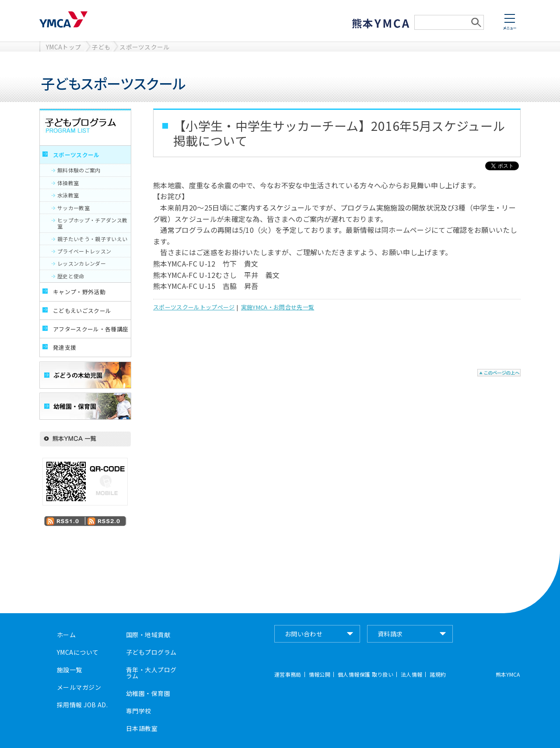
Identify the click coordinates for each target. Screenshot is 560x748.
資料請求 (390, 634)
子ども (101, 47)
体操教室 (68, 183)
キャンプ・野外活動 (79, 292)
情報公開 (320, 674)
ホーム (66, 635)
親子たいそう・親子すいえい (92, 239)
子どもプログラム (151, 652)
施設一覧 (70, 670)
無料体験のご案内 (79, 170)
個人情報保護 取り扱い (366, 674)
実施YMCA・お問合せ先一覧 (278, 307)
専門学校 (139, 711)
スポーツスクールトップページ (194, 307)
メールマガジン (79, 687)
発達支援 (65, 347)
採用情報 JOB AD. (82, 705)
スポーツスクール (145, 47)
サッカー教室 (73, 208)
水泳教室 (68, 195)
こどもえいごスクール (82, 311)
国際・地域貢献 (148, 635)
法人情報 (411, 674)
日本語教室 (142, 728)
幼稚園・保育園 (148, 693)
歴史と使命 (71, 276)
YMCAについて (78, 652)
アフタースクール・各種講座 (91, 329)
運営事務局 (288, 674)
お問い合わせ (304, 634)
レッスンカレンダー (82, 263)
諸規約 (438, 674)
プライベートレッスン (84, 251)
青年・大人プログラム (151, 673)
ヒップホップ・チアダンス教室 (92, 223)
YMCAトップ (63, 47)
